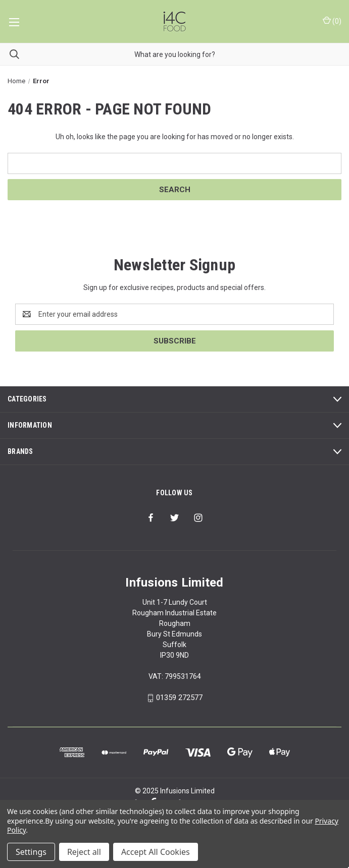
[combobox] (175, 54)
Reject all (84, 852)
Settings (31, 852)
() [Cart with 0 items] (332, 21)
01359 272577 (179, 698)
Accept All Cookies (156, 852)
